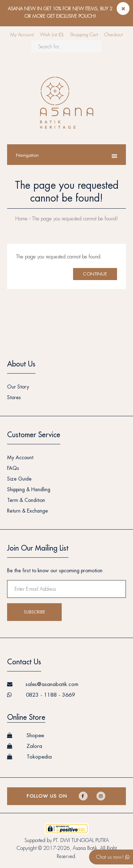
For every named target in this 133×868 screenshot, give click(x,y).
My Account (22, 35)
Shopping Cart (84, 35)
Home (21, 219)
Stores (14, 397)
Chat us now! (113, 857)
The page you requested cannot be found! (75, 219)
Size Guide (19, 479)
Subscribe (34, 612)
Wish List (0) (52, 35)
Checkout (113, 35)
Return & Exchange (27, 511)
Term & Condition (26, 500)
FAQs (13, 468)
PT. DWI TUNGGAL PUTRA (81, 840)
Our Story (18, 387)
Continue (95, 274)
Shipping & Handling (29, 489)
